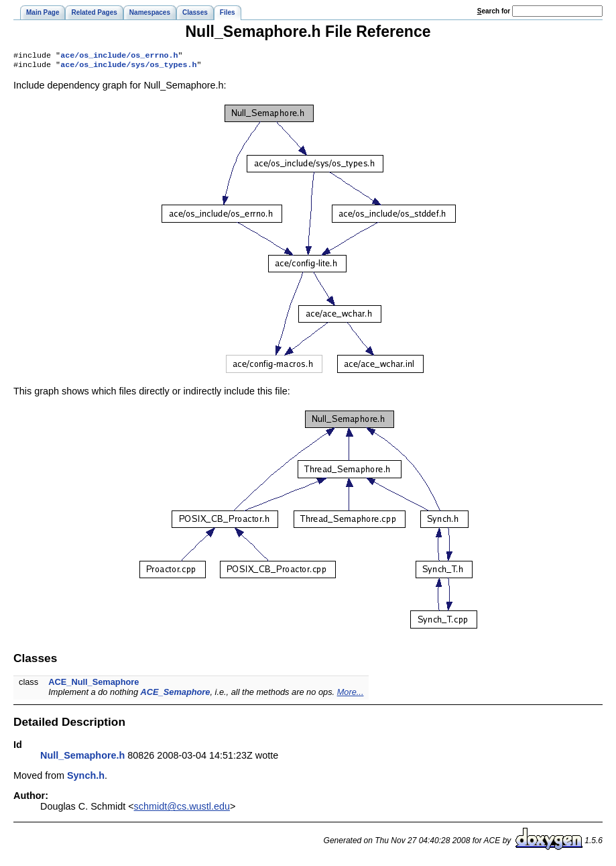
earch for (494, 11)
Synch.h (86, 778)
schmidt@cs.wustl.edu (182, 809)
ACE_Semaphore (176, 695)
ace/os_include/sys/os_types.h (128, 67)
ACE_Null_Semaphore (94, 685)
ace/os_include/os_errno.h (119, 56)
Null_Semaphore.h (82, 758)
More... (351, 695)
